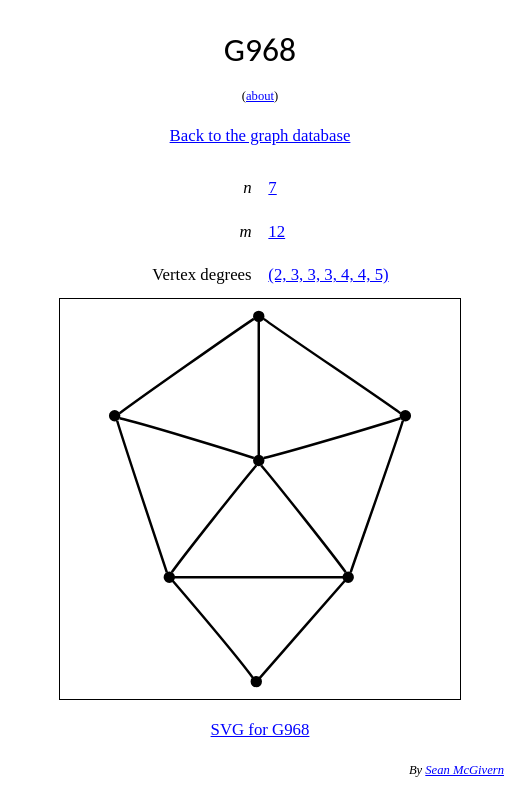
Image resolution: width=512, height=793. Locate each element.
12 (276, 231)
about (260, 96)
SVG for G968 (260, 729)
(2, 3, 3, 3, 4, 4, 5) (328, 274)
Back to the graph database (260, 135)
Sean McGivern (464, 770)
